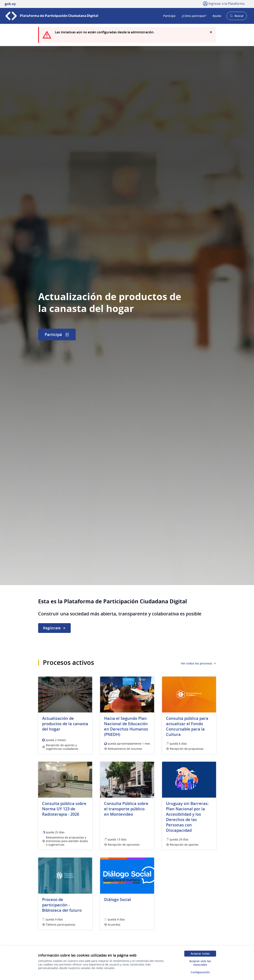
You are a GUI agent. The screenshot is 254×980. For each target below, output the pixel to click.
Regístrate (54, 628)
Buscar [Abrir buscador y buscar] (237, 17)
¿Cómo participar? (194, 16)
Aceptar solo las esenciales (200, 963)
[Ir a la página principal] (52, 16)
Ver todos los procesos (198, 663)
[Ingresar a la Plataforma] (224, 4)
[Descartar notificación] (211, 32)
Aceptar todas (200, 954)
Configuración (200, 972)
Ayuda (217, 16)
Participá (169, 16)
